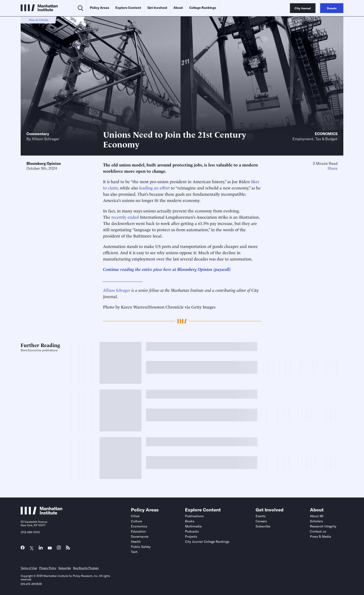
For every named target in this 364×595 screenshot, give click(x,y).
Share (333, 168)
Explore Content (128, 8)
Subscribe (263, 526)
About (178, 8)
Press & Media (320, 536)
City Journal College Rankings (207, 542)
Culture (136, 521)
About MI (317, 516)
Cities (135, 516)
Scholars (316, 521)
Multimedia (193, 526)
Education (138, 531)
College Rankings (203, 8)
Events (261, 516)
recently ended (125, 217)
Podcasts (192, 531)
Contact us (318, 531)
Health (136, 542)
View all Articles (39, 20)
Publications (194, 516)
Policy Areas (99, 8)
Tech (134, 552)
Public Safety (141, 547)
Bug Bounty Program (86, 568)
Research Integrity (323, 526)
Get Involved (157, 8)
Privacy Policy (48, 568)
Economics (326, 134)
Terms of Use (29, 568)
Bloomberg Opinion (44, 163)
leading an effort (154, 187)
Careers (261, 521)
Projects (191, 536)
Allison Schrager (46, 139)
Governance (140, 536)
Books (190, 521)
